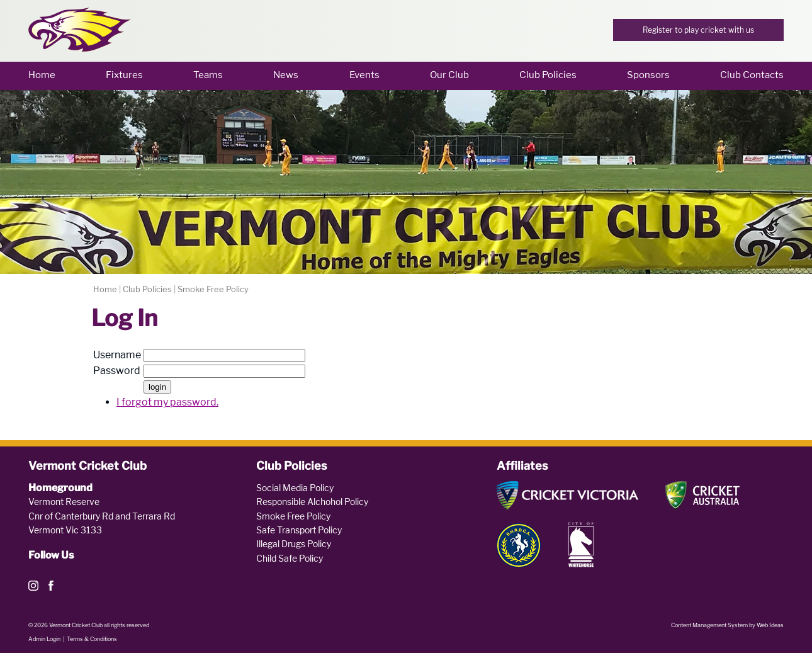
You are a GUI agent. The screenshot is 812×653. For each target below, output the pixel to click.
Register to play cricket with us (698, 30)
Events (364, 75)
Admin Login (44, 639)
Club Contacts (752, 75)
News (286, 75)
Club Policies (548, 75)
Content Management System (709, 625)
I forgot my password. (167, 402)
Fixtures (124, 75)
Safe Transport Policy (299, 530)
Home (42, 75)
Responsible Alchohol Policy (312, 502)
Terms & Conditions (92, 639)
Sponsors (648, 75)
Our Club (449, 75)
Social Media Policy (295, 488)
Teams (208, 75)
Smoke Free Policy (213, 289)
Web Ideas (770, 625)
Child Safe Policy (290, 558)
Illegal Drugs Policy (294, 544)
